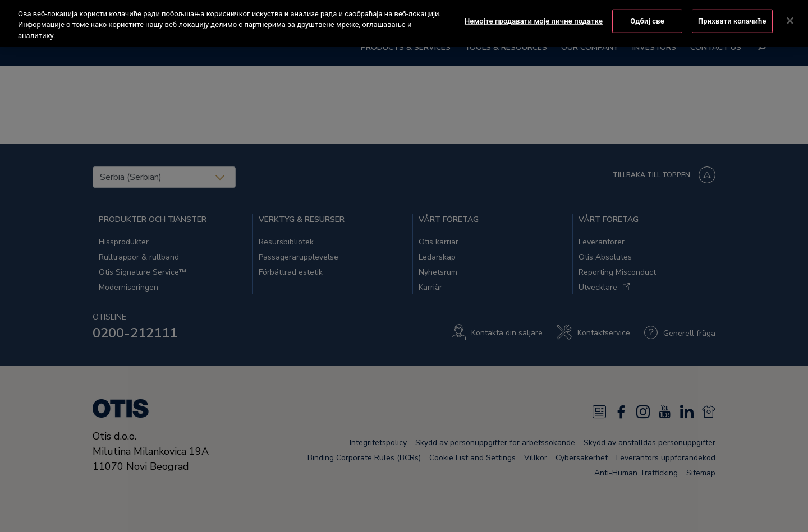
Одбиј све (647, 13)
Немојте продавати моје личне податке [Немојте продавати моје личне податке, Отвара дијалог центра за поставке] (534, 13)
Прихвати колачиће (732, 13)
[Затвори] (790, 13)
